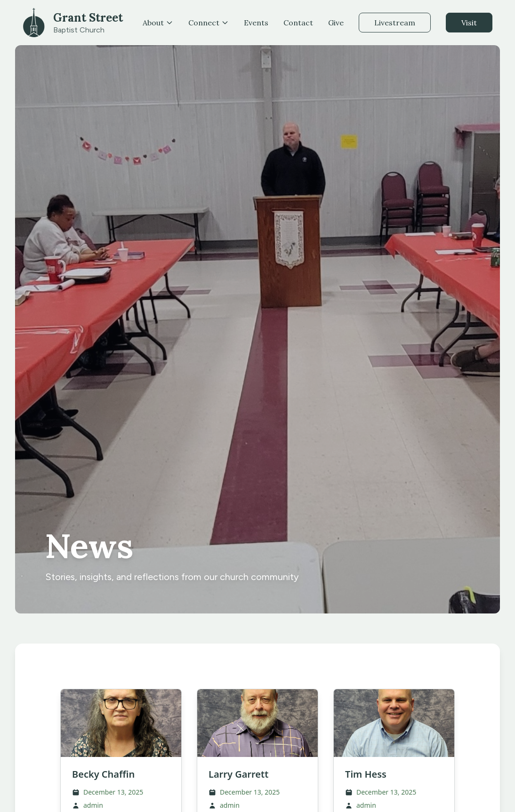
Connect (209, 23)
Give (336, 23)
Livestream (395, 23)
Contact (298, 23)
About (158, 23)
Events (256, 23)
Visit (469, 23)
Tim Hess (366, 774)
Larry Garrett (238, 774)
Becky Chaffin (103, 774)
